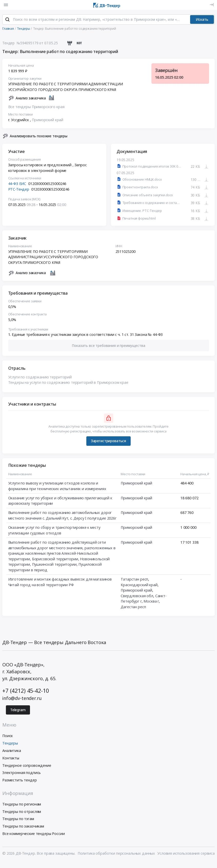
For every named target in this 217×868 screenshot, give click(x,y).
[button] (109, 346)
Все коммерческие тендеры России (34, 834)
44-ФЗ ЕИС (17, 184)
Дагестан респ (133, 607)
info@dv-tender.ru (22, 699)
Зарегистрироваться (108, 441)
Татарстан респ (134, 580)
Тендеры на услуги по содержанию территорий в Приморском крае (68, 383)
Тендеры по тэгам (18, 819)
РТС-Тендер (19, 190)
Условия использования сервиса (186, 854)
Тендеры (10, 744)
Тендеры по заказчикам (23, 827)
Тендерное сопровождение (27, 766)
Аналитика (12, 751)
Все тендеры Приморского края (36, 107)
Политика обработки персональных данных (116, 854)
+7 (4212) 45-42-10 (25, 691)
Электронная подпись (22, 773)
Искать (202, 20)
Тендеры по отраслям (22, 812)
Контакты (11, 758)
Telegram (18, 710)
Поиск (8, 736)
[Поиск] (7, 20)
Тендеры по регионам (22, 805)
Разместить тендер (20, 781)
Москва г (151, 602)
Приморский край (48, 120)
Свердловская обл (137, 596)
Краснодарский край (139, 585)
